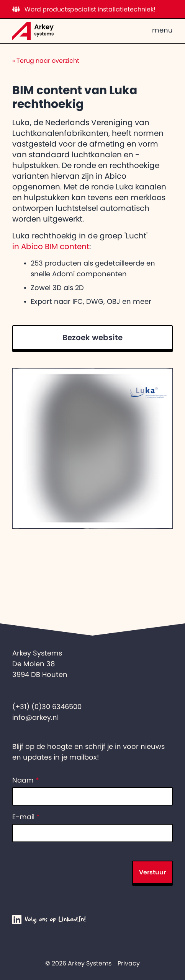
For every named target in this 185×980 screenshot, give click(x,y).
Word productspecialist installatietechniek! (84, 9)
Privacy (129, 963)
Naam (26, 780)
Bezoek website (92, 338)
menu (162, 30)
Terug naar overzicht (46, 60)
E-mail (26, 817)
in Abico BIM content (51, 246)
